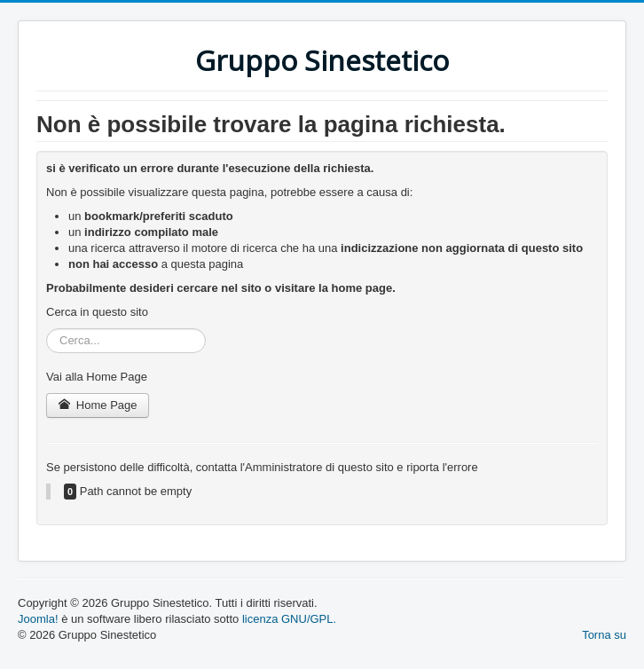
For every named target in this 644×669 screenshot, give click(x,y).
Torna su (604, 635)
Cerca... (47, 329)
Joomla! (38, 619)
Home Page (98, 405)
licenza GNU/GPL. (289, 619)
